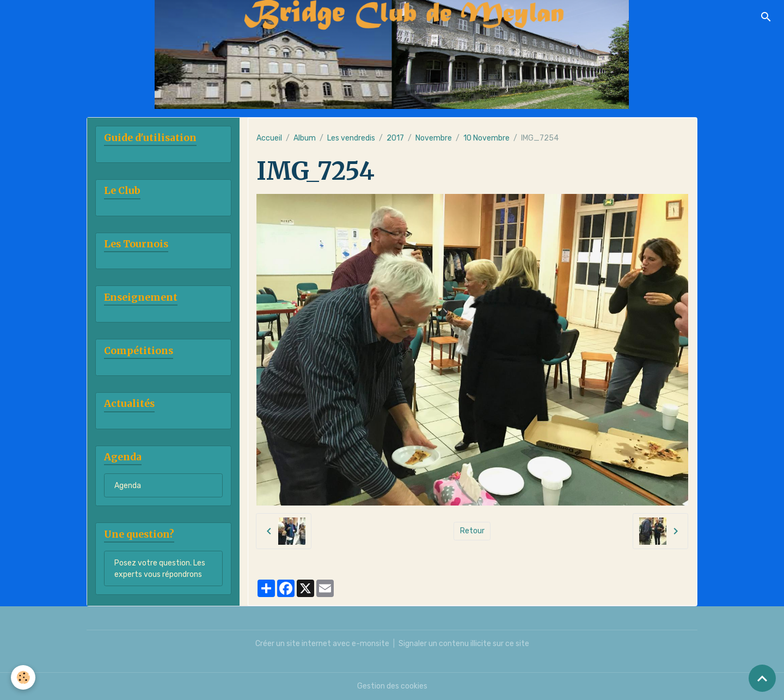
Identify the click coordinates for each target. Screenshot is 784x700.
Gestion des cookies (392, 686)
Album (305, 138)
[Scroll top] (762, 678)
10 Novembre (486, 138)
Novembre (434, 138)
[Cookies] (23, 677)
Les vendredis (351, 138)
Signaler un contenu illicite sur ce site (464, 644)
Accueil (269, 138)
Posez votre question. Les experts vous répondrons (160, 569)
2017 (395, 138)
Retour (472, 531)
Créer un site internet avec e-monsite (322, 644)
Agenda (128, 486)
